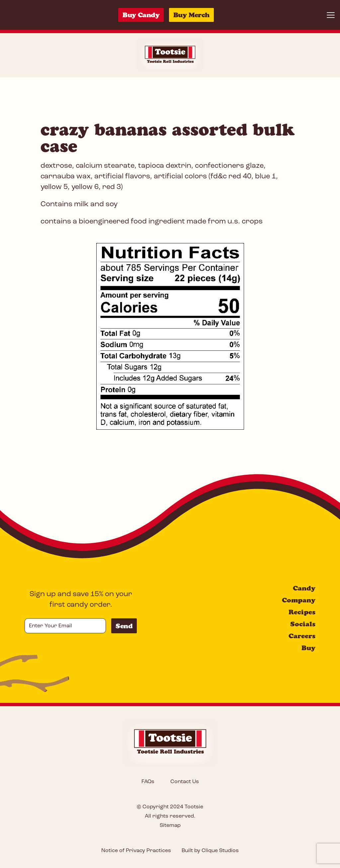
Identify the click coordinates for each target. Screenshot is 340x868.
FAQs (148, 782)
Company (299, 600)
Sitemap (170, 826)
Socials (303, 624)
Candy (304, 588)
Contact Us (185, 782)
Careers (302, 636)
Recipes (302, 612)
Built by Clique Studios (210, 851)
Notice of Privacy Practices (136, 851)
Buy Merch (191, 15)
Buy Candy (141, 15)
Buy (308, 648)
